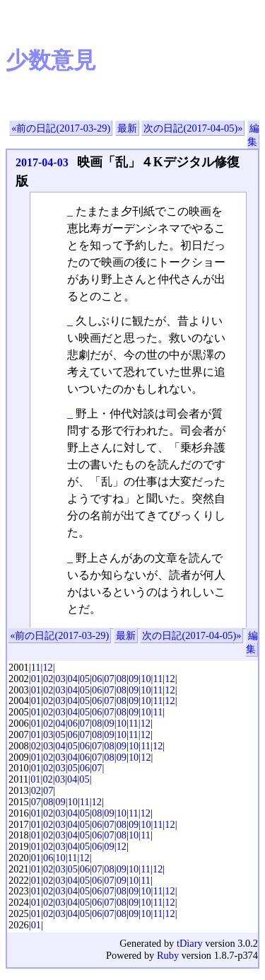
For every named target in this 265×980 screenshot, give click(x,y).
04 (73, 679)
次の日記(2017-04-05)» (193, 128)
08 (122, 679)
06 (97, 679)
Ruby (168, 955)
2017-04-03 (42, 162)
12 (47, 667)
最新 (127, 128)
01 (36, 679)
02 (48, 679)
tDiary (190, 943)
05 (85, 679)
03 (60, 679)
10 (146, 679)
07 (109, 679)
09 (134, 679)
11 (36, 667)
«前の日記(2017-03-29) (61, 128)
